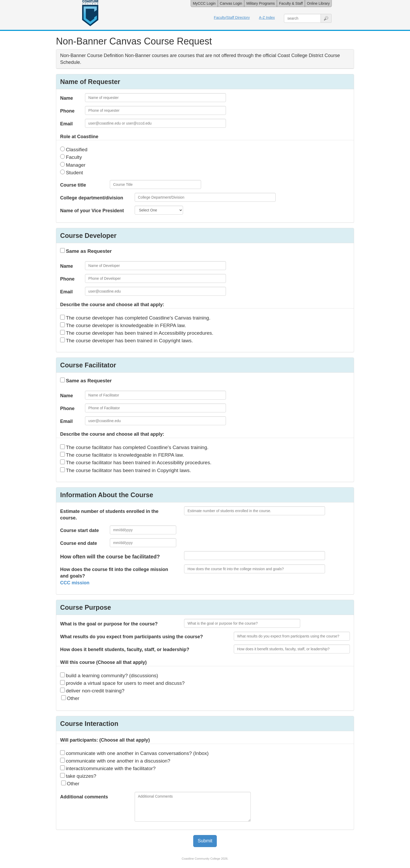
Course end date (79, 543)
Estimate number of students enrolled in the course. (109, 515)
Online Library (318, 3)
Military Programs (261, 3)
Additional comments (84, 797)
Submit (205, 841)
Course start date (79, 530)
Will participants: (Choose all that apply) (105, 740)
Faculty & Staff (291, 3)
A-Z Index (267, 18)
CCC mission (75, 583)
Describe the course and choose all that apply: (112, 305)
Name (67, 98)
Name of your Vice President (92, 211)
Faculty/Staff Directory (232, 18)
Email (66, 124)
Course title (73, 185)
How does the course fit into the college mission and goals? (114, 576)
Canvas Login (231, 3)
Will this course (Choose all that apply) (103, 662)
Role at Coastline (79, 137)
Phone (67, 111)
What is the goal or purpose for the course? (109, 624)
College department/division (92, 198)
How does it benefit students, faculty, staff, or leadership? (125, 649)
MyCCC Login (204, 3)
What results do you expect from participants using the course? (132, 637)
